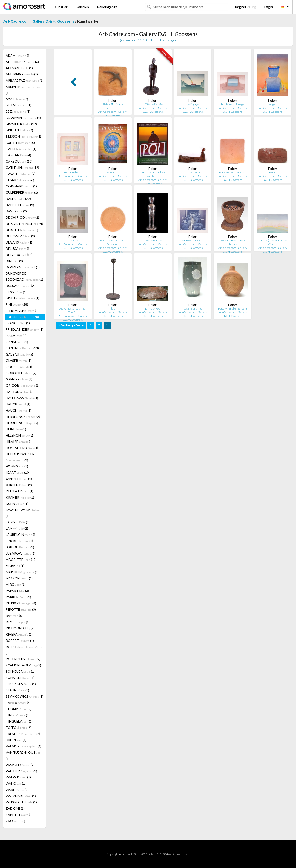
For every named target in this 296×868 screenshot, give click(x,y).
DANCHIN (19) (20, 205)
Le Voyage (193, 104)
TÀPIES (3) (18, 703)
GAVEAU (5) (19, 354)
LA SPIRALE (113, 172)
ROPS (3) (24, 650)
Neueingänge (107, 7)
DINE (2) (14, 261)
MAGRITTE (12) (21, 559)
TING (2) (18, 715)
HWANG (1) (17, 466)
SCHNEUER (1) (20, 671)
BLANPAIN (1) (23, 118)
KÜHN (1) (17, 504)
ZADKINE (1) (15, 808)
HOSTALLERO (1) (22, 448)
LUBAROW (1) (21, 553)
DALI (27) (18, 199)
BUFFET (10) (20, 143)
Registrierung (246, 7)
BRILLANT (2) (19, 130)
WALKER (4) (18, 777)
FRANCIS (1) (18, 323)
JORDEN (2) (19, 485)
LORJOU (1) (20, 547)
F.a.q (187, 854)
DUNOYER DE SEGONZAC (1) (24, 276)
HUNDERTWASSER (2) (20, 457)
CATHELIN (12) (22, 167)
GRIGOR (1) (23, 385)
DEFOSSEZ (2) (20, 236)
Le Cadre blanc (73, 172)
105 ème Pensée (153, 104)
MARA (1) (15, 566)
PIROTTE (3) (21, 609)
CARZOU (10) (19, 161)
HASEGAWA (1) (22, 398)
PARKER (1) (18, 597)
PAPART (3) (17, 591)
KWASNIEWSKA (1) (23, 513)
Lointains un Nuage (233, 104)
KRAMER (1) (20, 497)
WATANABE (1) (21, 796)
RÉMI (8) (18, 622)
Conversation (193, 172)
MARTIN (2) (22, 572)
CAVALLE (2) (21, 174)
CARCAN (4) (18, 155)
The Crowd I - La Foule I (193, 240)
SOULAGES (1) (21, 684)
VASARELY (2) (20, 765)
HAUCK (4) (18, 404)
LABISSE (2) (18, 522)
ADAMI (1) (18, 56)
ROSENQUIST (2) (23, 659)
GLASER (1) (18, 360)
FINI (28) (17, 304)
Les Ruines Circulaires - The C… (73, 310)
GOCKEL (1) (19, 367)
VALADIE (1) (24, 746)
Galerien (82, 7)
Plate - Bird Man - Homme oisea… (113, 106)
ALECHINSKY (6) (22, 62)
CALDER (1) (21, 149)
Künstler (61, 7)
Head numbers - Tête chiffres (233, 242)
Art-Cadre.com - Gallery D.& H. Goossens (39, 21)
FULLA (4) (16, 336)
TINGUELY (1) (19, 721)
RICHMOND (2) (20, 628)
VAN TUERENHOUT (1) (23, 756)
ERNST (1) (16, 292)
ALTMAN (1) (19, 68)
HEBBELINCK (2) (23, 417)
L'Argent (273, 104)
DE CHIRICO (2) (22, 217)
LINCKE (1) (19, 541)
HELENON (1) (19, 435)
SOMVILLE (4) (20, 678)
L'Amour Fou (153, 309)
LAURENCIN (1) (21, 535)
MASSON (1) (19, 578)
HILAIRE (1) (19, 442)
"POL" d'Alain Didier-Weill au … (153, 174)
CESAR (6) (20, 180)
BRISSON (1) (23, 136)
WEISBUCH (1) (21, 802)
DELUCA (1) (18, 249)
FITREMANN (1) (22, 311)
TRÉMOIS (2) (23, 734)
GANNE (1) (17, 342)
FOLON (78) (22, 317)
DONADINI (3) (23, 267)
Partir (273, 172)
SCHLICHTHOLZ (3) (23, 665)
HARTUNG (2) (20, 392)
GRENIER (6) (19, 379)
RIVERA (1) (19, 634)
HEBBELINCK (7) (22, 423)
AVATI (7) (17, 99)
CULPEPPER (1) (22, 192)
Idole (113, 309)
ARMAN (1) (23, 90)
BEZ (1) (18, 111)
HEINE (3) (16, 429)
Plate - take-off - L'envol (233, 172)
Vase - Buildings (193, 309)
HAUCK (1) (18, 410)
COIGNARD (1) (21, 186)
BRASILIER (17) (21, 124)
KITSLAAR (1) (20, 491)
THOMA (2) (18, 709)
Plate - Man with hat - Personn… (113, 242)
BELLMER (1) (18, 105)
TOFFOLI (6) (18, 728)
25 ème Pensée (153, 240)
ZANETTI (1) (19, 815)
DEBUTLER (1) (23, 230)
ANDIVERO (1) (22, 74)
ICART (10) (18, 472)
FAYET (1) (23, 298)
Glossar (178, 854)
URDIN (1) (16, 740)
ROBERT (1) (20, 640)
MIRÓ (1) (16, 584)
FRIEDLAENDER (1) (25, 329)
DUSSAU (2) (20, 286)
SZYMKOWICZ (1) (25, 696)
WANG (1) (16, 783)
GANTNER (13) (22, 348)
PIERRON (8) (21, 603)
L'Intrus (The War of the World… (273, 242)
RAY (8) (14, 616)
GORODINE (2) (21, 373)
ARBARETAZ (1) (25, 80)
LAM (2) (17, 528)
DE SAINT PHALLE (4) (24, 224)
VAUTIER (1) (21, 771)
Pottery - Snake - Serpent (233, 309)
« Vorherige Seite (71, 325)
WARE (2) (17, 790)
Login (268, 7)
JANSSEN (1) (19, 479)
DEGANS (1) (19, 242)
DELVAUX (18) (19, 255)
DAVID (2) (16, 211)
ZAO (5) (17, 821)
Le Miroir (73, 240)
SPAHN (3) (17, 690)
